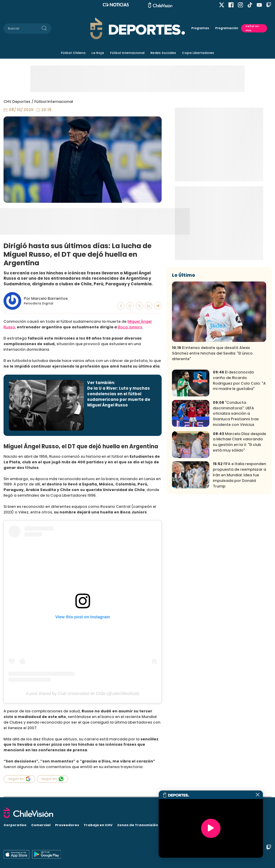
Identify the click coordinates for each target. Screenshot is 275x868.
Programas (200, 28)
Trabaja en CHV (98, 825)
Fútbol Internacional (127, 53)
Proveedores (67, 825)
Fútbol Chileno (73, 53)
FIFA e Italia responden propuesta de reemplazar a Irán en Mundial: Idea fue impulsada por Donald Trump (240, 538)
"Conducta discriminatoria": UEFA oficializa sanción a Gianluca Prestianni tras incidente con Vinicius (236, 477)
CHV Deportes (17, 102)
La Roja (98, 53)
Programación (227, 28)
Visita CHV (185, 825)
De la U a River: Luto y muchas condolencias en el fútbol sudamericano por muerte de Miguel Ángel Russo (119, 397)
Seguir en (19, 779)
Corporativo (15, 825)
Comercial (41, 825)
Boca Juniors (130, 327)
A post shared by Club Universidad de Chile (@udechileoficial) (83, 694)
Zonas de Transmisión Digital (144, 825)
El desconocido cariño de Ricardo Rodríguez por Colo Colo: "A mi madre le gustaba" (239, 444)
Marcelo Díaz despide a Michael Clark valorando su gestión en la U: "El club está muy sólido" (240, 505)
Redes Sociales (163, 53)
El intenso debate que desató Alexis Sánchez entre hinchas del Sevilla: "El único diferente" (212, 417)
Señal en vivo (252, 28)
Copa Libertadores (198, 53)
